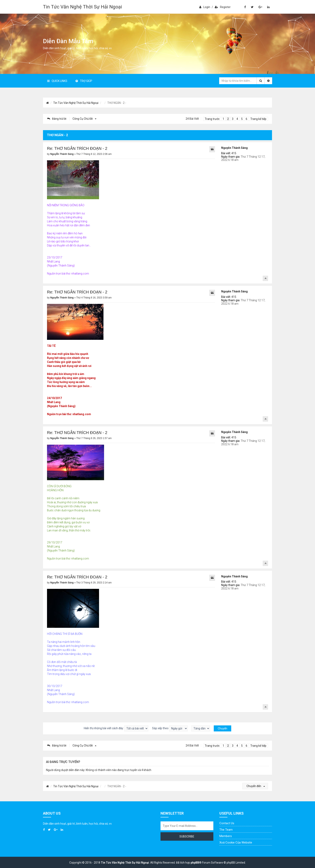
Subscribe (187, 836)
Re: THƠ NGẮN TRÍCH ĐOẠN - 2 (77, 148)
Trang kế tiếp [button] (258, 119)
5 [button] (242, 119)
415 (234, 153)
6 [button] (246, 119)
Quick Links (57, 81)
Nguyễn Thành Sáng (234, 148)
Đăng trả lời (57, 119)
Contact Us (227, 823)
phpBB (195, 863)
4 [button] (237, 119)
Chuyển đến (256, 786)
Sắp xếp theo (170, 728)
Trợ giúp (84, 81)
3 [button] (233, 119)
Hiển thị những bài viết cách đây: (116, 728)
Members (226, 836)
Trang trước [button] (212, 119)
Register (223, 7)
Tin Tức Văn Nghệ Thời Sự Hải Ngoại (82, 7)
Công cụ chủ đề (84, 119)
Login (205, 7)
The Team (226, 830)
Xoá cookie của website (236, 842)
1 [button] (223, 119)
